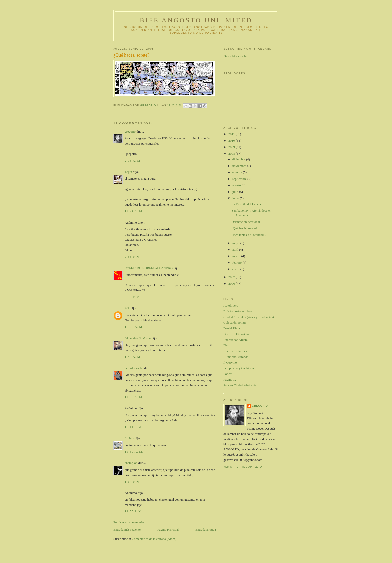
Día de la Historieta (236, 334)
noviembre (240, 166)
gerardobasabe (134, 368)
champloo (131, 463)
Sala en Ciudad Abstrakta (240, 385)
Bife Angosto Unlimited (196, 20)
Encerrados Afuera (236, 340)
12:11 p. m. (134, 427)
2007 (232, 277)
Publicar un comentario (129, 522)
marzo (237, 256)
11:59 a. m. (134, 452)
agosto (237, 185)
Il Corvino (230, 363)
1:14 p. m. (133, 482)
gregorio (130, 132)
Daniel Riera (232, 328)
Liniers (129, 438)
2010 (232, 141)
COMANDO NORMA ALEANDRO (149, 268)
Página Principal (168, 530)
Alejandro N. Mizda (138, 338)
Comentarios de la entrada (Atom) (154, 539)
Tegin (128, 172)
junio (236, 198)
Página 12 (230, 380)
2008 (232, 154)
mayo (236, 243)
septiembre (240, 179)
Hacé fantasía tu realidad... (249, 235)
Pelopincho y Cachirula (239, 368)
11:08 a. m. (134, 397)
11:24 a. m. (134, 211)
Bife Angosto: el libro (238, 311)
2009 (232, 147)
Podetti (228, 374)
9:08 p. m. (133, 297)
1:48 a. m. (133, 357)
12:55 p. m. (134, 511)
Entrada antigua (206, 530)
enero (236, 269)
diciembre (239, 159)
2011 (232, 134)
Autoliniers (231, 306)
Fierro (227, 345)
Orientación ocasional (246, 222)
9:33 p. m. (133, 257)
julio (236, 192)
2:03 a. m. (133, 161)
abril (236, 250)
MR (127, 308)
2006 (232, 284)
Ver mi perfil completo (243, 467)
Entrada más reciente (127, 530)
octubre (238, 172)
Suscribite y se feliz (237, 56)
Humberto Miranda (236, 357)
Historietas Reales (235, 351)
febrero (238, 263)
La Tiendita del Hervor (246, 204)
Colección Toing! (235, 323)
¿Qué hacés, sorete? (244, 228)
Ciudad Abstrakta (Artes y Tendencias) (249, 317)
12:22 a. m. (134, 327)
